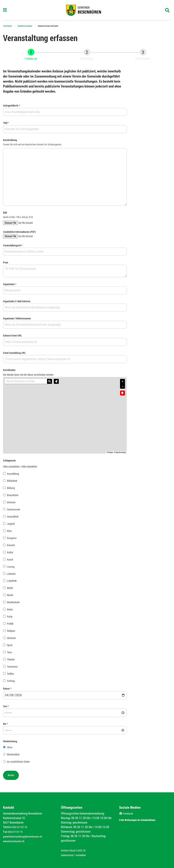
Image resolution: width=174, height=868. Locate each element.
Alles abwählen (29, 468)
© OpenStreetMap (120, 454)
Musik (10, 597)
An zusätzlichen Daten (18, 763)
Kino (9, 532)
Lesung (11, 568)
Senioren (11, 640)
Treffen (10, 675)
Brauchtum (13, 497)
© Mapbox (110, 454)
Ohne (10, 749)
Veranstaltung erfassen (51, 28)
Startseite (8, 28)
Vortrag (11, 683)
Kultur (10, 554)
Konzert (11, 547)
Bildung (11, 489)
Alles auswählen (11, 468)
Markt (10, 590)
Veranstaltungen (26, 28)
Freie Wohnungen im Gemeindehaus (144, 820)
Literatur (11, 575)
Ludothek (12, 582)
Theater (11, 661)
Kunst (10, 561)
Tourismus (12, 668)
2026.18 (84, 851)
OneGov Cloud (69, 851)
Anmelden (84, 855)
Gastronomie (13, 511)
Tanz (9, 654)
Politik (10, 625)
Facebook (127, 814)
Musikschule (13, 604)
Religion (11, 632)
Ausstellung (13, 475)
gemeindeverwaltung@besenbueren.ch (26, 837)
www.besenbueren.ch (15, 842)
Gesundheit (13, 518)
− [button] (122, 388)
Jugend (11, 525)
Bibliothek (12, 482)
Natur (10, 611)
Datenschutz (68, 855)
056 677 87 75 (16, 833)
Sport (10, 647)
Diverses (11, 504)
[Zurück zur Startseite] (87, 11)
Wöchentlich (13, 756)
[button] (56, 383)
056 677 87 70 (21, 828)
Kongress (12, 539)
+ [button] (122, 383)
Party (10, 618)
